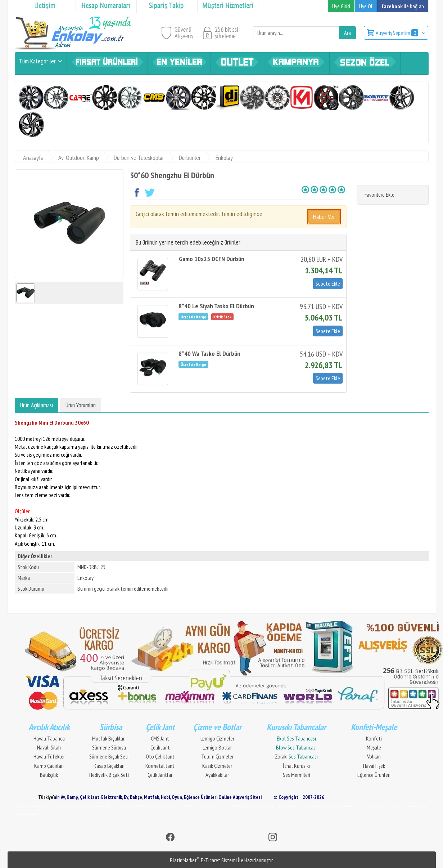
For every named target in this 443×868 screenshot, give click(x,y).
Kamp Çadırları (49, 766)
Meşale (374, 747)
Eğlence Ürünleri (374, 775)
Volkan (374, 756)
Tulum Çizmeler (217, 756)
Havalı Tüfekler (49, 756)
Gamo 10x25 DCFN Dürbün (212, 259)
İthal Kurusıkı (296, 766)
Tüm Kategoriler (37, 61)
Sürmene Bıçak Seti (109, 756)
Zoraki (296, 756)
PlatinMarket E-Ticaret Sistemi (203, 860)
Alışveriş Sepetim (397, 33)
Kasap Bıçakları (109, 766)
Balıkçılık (49, 775)
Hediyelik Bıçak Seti (109, 775)
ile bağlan (403, 6)
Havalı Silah (49, 747)
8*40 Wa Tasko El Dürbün (209, 354)
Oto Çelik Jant (160, 756)
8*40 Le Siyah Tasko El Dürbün (216, 306)
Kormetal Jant (160, 766)
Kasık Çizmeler (217, 766)
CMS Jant (160, 738)
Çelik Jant (160, 747)
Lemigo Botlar (217, 747)
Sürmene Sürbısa (109, 747)
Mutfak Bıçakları (109, 738)
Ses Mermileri (297, 775)
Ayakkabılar (217, 775)
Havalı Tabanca (49, 738)
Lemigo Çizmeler (217, 738)
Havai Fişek (374, 766)
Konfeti (374, 738)
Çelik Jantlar (160, 775)
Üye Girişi (341, 6)
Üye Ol (366, 6)
